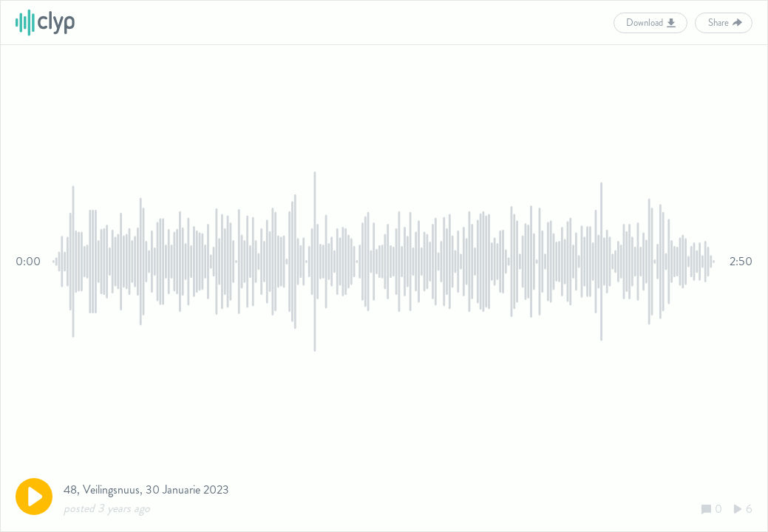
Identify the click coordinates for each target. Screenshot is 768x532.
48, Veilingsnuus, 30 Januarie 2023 (146, 490)
